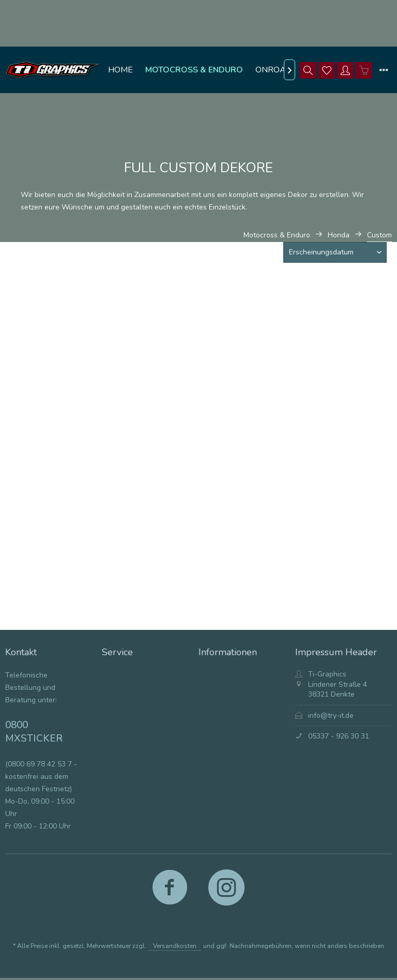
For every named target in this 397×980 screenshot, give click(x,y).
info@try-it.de (331, 715)
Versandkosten (175, 946)
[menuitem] (120, 70)
